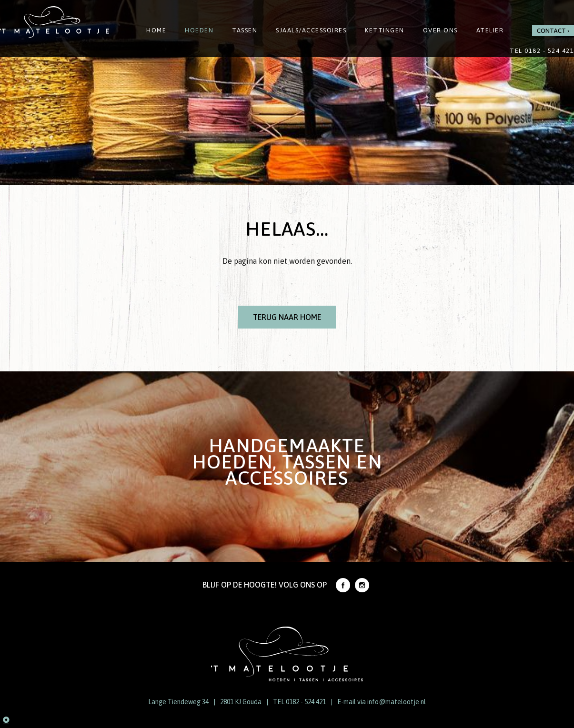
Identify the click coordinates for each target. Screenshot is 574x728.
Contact (551, 31)
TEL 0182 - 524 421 (299, 702)
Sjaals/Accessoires (311, 30)
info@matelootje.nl (397, 702)
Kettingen (385, 30)
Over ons (440, 30)
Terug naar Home (287, 317)
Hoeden (199, 30)
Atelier (490, 30)
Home (156, 30)
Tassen (245, 30)
